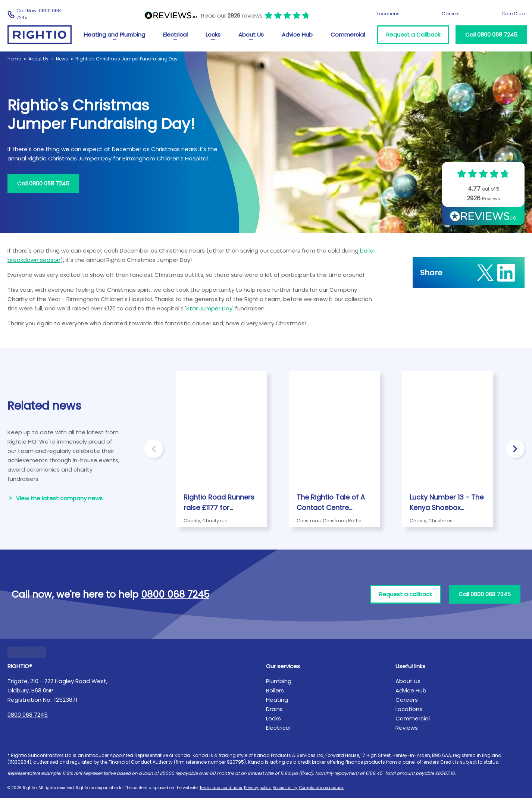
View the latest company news (59, 498)
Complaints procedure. (321, 788)
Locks (213, 35)
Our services (283, 666)
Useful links (410, 666)
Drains (274, 709)
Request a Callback (413, 35)
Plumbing (279, 681)
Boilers (275, 690)
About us (408, 681)
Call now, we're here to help (110, 594)
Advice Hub (297, 35)
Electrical (175, 35)
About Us (251, 35)
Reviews (407, 728)
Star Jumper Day (209, 308)
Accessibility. (285, 788)
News (62, 59)
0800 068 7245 (28, 715)
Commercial (348, 35)
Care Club (513, 14)
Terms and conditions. (221, 788)
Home (14, 59)
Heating (277, 700)
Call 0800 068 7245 (491, 35)
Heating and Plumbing (115, 35)
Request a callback (406, 594)
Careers (451, 14)
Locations (388, 14)
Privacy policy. (258, 788)
